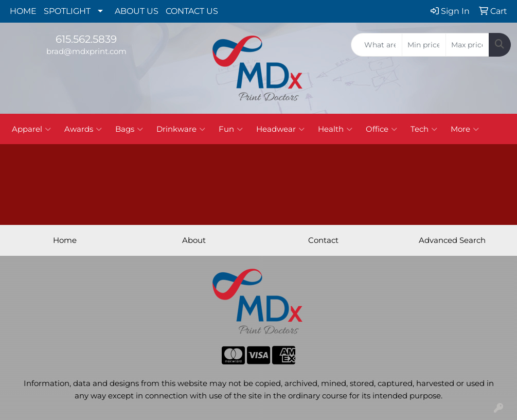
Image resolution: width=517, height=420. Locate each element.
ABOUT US (137, 11)
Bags (129, 129)
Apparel (31, 129)
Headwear (280, 129)
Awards (83, 129)
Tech (424, 129)
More (465, 129)
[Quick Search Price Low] (424, 45)
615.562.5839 (86, 39)
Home (65, 240)
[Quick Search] (377, 45)
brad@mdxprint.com (86, 51)
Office (381, 129)
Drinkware (181, 129)
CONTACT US (192, 11)
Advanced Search (452, 240)
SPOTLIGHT (67, 11)
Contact (323, 240)
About (194, 240)
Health (335, 129)
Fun (231, 129)
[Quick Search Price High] (467, 45)
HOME (23, 11)
